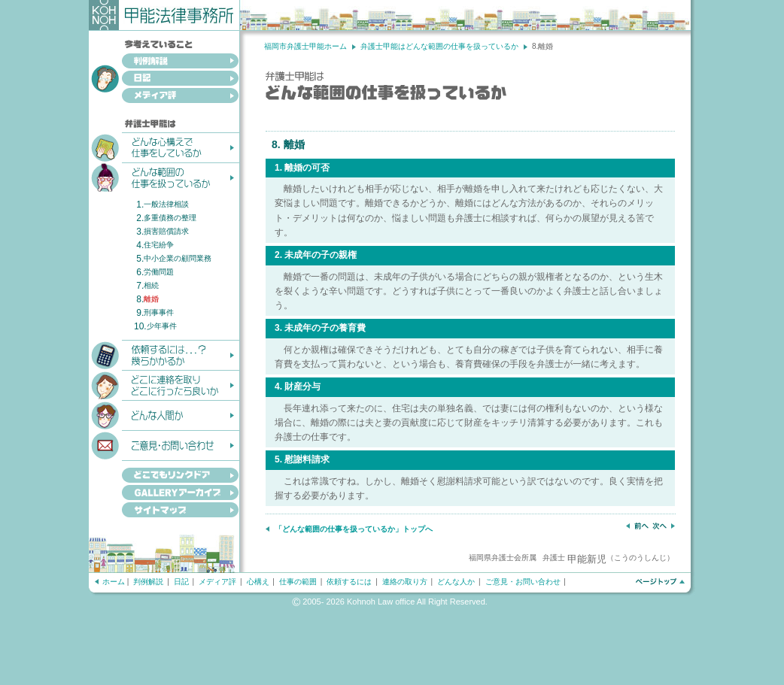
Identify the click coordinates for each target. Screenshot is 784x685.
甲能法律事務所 (164, 15)
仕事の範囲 (298, 582)
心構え (258, 582)
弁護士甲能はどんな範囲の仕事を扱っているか (439, 46)
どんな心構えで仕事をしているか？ (164, 147)
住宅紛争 (159, 245)
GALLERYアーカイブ (164, 494)
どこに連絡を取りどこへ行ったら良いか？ (164, 384)
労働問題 (159, 272)
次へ (664, 526)
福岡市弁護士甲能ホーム (305, 46)
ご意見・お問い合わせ (164, 444)
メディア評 (164, 97)
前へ (637, 526)
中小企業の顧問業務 (178, 258)
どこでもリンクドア (164, 472)
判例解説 (164, 62)
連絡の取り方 (405, 582)
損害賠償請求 (166, 231)
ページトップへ (659, 582)
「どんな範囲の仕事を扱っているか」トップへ (354, 529)
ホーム (114, 582)
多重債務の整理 (170, 218)
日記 (164, 79)
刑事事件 (159, 312)
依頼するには (349, 582)
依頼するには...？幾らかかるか (164, 354)
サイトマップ (164, 511)
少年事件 (162, 326)
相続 (151, 285)
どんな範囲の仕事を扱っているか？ (164, 177)
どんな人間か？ (164, 414)
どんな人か (456, 582)
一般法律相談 (166, 204)
